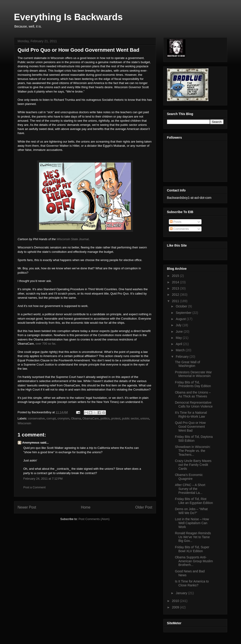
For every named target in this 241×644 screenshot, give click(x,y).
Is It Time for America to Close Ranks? (192, 583)
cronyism (63, 418)
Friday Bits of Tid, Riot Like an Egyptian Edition (194, 501)
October (182, 306)
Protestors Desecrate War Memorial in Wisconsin (193, 374)
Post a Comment (35, 487)
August (181, 319)
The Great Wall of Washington (187, 364)
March (181, 350)
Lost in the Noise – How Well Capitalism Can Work (192, 523)
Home (86, 507)
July (179, 325)
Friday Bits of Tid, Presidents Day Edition (193, 384)
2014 (176, 282)
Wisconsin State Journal (72, 239)
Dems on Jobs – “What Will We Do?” (191, 511)
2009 (176, 607)
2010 (176, 601)
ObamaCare (91, 418)
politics (105, 418)
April (179, 344)
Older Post (144, 507)
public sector (130, 418)
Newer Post (27, 507)
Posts (176, 222)
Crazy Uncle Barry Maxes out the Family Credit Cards (193, 465)
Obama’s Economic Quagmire (189, 477)
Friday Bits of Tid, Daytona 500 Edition (194, 439)
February (183, 357)
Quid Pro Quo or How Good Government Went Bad (190, 427)
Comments (179, 229)
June (180, 332)
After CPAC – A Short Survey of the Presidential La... (190, 489)
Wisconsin (24, 423)
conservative (36, 418)
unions (145, 418)
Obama (76, 418)
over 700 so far (45, 344)
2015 (176, 276)
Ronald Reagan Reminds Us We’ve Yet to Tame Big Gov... (193, 537)
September (184, 313)
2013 (176, 288)
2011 (176, 301)
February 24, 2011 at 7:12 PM (43, 479)
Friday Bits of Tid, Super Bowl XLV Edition (192, 549)
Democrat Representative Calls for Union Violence (194, 404)
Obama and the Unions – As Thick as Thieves (193, 394)
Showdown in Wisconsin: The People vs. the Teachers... (193, 451)
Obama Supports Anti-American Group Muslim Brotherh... (194, 561)
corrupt (51, 418)
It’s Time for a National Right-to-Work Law (191, 415)
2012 (176, 295)
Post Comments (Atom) (94, 519)
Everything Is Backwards (68, 17)
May (179, 338)
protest (116, 418)
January (182, 593)
